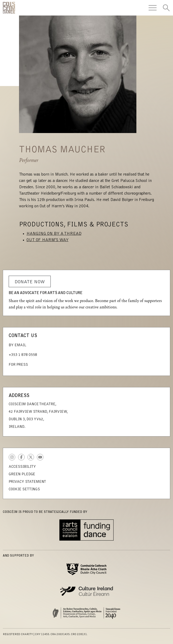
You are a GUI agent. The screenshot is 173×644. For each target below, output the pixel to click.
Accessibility (22, 467)
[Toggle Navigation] (153, 8)
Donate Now (30, 282)
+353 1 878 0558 (23, 355)
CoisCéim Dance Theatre (9, 8)
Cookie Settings (24, 489)
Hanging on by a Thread (54, 234)
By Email (17, 345)
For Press (18, 365)
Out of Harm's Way (48, 240)
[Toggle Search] (166, 8)
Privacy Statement (27, 482)
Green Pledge (22, 474)
